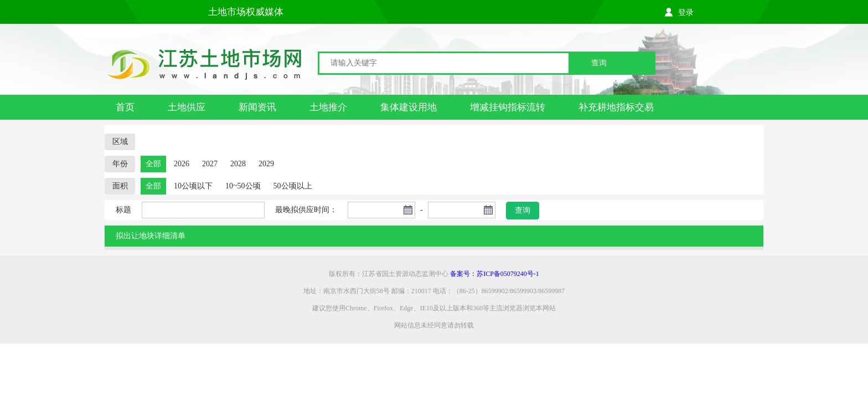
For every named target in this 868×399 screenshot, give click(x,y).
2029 (266, 164)
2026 (182, 164)
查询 (599, 63)
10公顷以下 (193, 186)
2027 (210, 164)
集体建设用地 (409, 107)
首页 (125, 107)
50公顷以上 (293, 186)
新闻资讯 (257, 107)
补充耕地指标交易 (616, 107)
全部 (153, 164)
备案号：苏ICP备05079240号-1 (495, 274)
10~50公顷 (243, 186)
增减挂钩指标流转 (508, 107)
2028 (238, 164)
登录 (686, 12)
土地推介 (328, 107)
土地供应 (187, 107)
